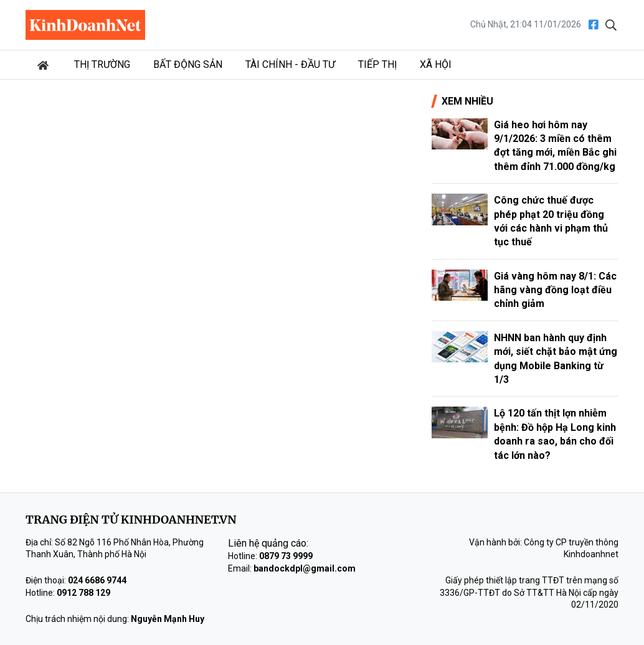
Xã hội (436, 64)
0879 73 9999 (286, 556)
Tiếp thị (377, 64)
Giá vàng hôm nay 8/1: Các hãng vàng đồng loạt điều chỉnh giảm (555, 290)
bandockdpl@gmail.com (305, 568)
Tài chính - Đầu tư (290, 64)
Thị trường (102, 64)
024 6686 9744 (97, 580)
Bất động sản (188, 64)
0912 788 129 (83, 593)
